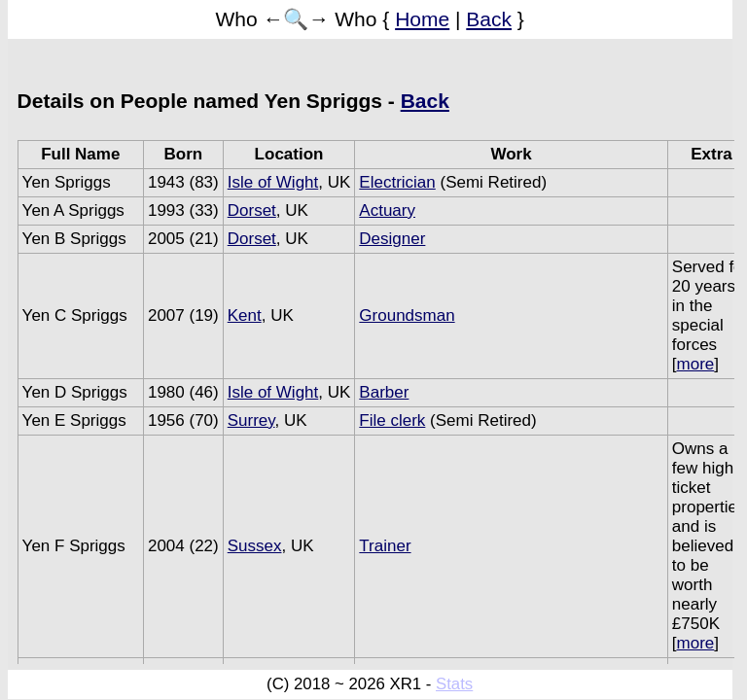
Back (489, 19)
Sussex (255, 546)
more (696, 364)
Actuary (387, 210)
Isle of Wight (273, 182)
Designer (392, 239)
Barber (384, 392)
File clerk (392, 420)
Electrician (397, 182)
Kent (245, 315)
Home (422, 19)
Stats (454, 684)
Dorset (252, 210)
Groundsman (407, 315)
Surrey (251, 420)
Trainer (385, 546)
